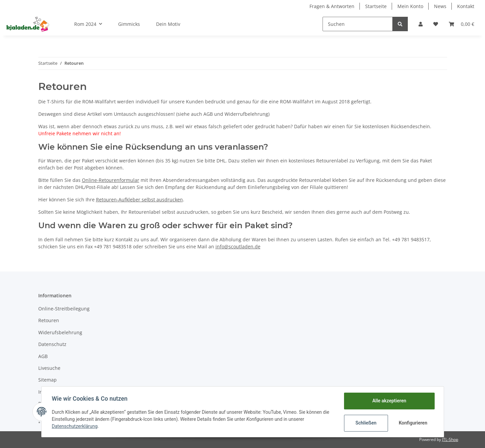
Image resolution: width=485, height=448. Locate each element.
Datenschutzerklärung (75, 426)
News (440, 6)
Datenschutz (52, 344)
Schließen (366, 423)
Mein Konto (410, 6)
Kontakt (466, 6)
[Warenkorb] (462, 24)
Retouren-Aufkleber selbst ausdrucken (139, 200)
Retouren (49, 320)
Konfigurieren (413, 423)
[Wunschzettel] (436, 24)
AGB (43, 356)
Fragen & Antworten (332, 6)
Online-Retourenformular (111, 180)
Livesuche (49, 368)
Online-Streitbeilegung (64, 309)
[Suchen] (358, 24)
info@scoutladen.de (238, 246)
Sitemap (47, 380)
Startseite (376, 6)
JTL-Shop (450, 439)
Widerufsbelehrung (60, 332)
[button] (421, 24)
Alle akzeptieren (389, 401)
